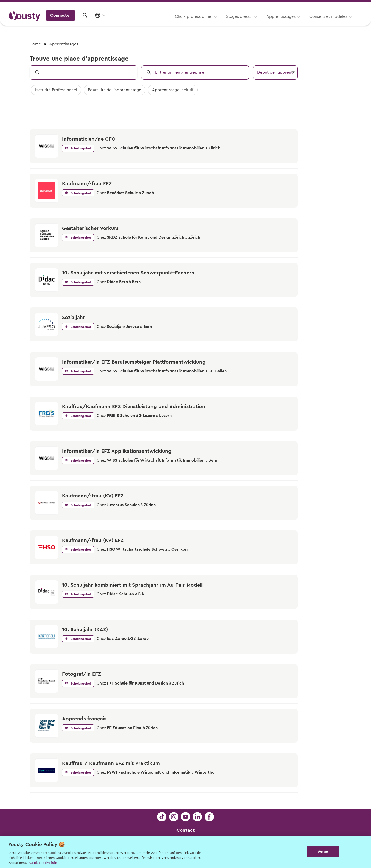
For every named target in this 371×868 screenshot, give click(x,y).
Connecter (318, 22)
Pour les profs (318, 6)
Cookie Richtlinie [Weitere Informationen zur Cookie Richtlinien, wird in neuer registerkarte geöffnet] (43, 863)
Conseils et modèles (265, 22)
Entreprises (351, 6)
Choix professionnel (130, 22)
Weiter (323, 852)
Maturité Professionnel (56, 90)
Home (35, 44)
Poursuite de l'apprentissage (115, 90)
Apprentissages (217, 22)
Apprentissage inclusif (173, 90)
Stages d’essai (176, 22)
